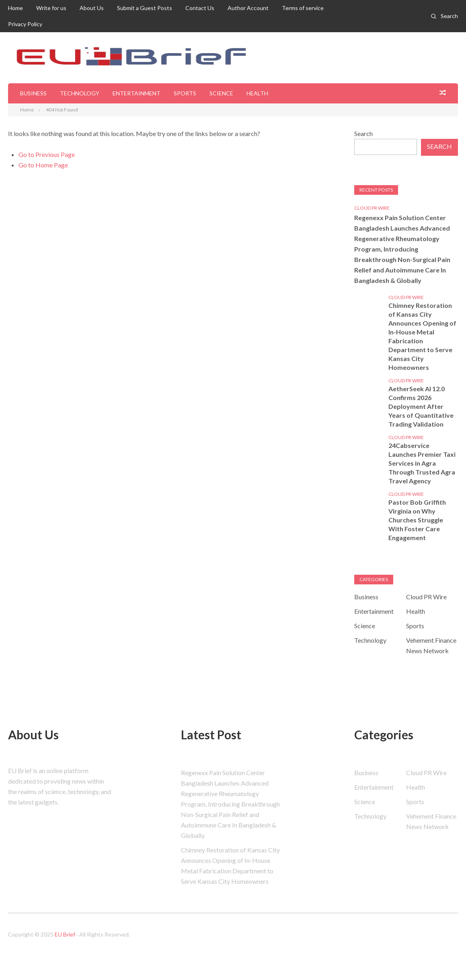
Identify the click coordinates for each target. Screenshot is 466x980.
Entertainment (137, 93)
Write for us (51, 8)
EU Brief (65, 934)
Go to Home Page (43, 165)
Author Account (248, 8)
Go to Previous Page (47, 154)
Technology (80, 93)
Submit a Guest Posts (145, 8)
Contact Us (200, 8)
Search (449, 16)
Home (15, 8)
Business (33, 93)
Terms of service (303, 8)
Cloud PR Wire (372, 208)
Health (257, 93)
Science (221, 93)
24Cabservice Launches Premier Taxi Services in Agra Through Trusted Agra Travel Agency (422, 463)
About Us (92, 8)
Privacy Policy (25, 24)
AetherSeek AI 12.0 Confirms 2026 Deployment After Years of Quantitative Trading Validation (421, 406)
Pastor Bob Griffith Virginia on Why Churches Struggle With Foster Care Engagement (417, 520)
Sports (185, 93)
